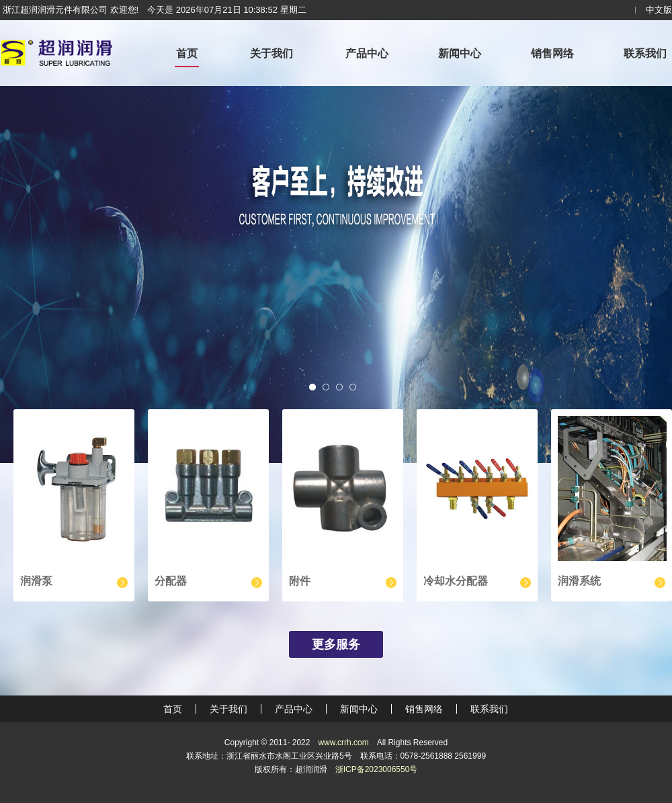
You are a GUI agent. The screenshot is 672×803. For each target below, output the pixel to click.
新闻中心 (460, 53)
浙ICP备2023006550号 (377, 769)
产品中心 (367, 53)
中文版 (659, 10)
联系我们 (645, 53)
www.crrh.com (343, 743)
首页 (187, 53)
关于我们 (271, 53)
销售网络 (552, 53)
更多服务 (336, 644)
